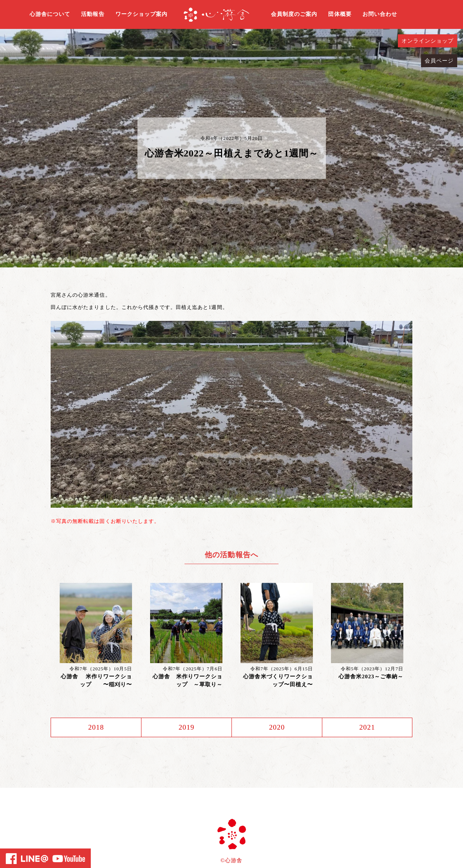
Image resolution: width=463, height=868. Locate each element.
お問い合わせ (380, 14)
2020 (277, 727)
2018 (96, 727)
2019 (186, 727)
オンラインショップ (428, 41)
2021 (367, 727)
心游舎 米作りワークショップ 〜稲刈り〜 (96, 681)
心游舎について (50, 14)
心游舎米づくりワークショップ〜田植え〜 (278, 681)
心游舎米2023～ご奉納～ (371, 676)
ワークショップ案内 (141, 14)
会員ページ (439, 61)
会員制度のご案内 (294, 14)
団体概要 (340, 14)
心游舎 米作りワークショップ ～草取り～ (188, 681)
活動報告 (93, 14)
